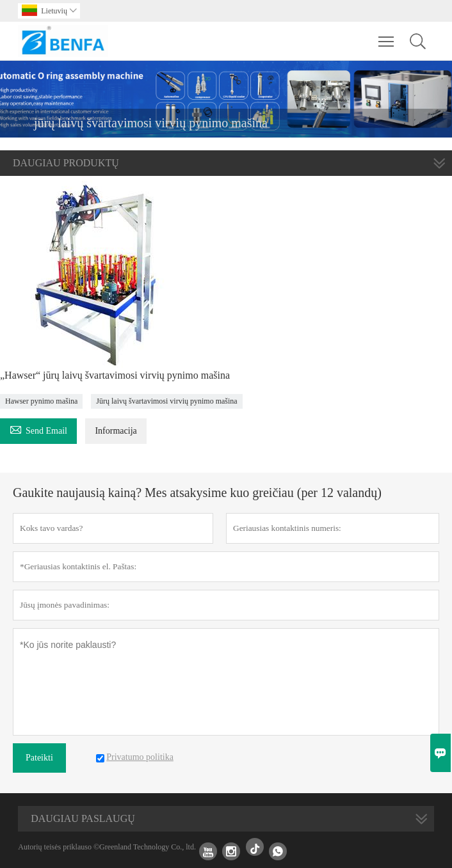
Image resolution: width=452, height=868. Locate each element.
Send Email (38, 429)
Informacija (116, 431)
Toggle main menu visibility (387, 35)
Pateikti (39, 758)
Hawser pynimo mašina (41, 401)
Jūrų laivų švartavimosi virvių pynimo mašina (166, 401)
